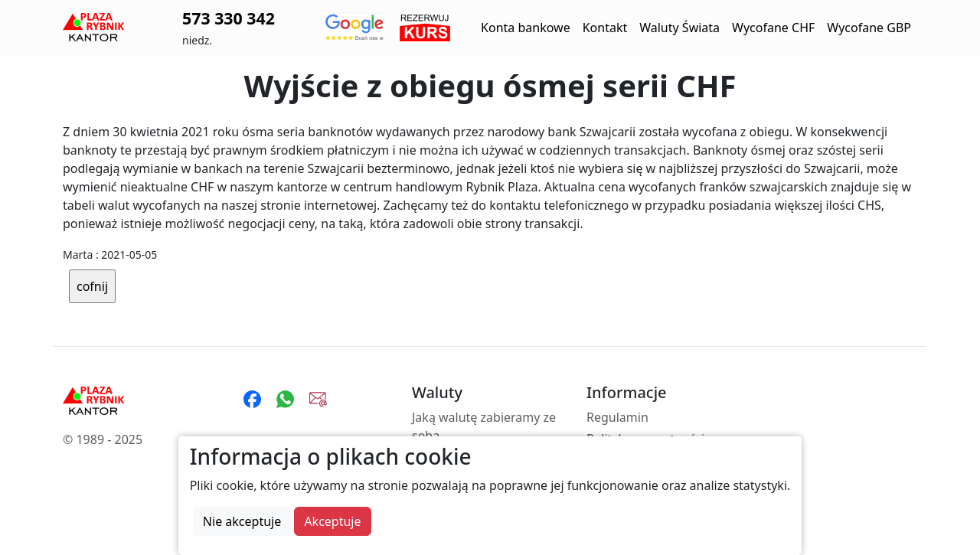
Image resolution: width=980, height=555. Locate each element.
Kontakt (605, 28)
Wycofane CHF (773, 28)
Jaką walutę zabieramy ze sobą (484, 426)
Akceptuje (332, 521)
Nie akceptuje (242, 521)
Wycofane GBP (869, 28)
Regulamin (617, 417)
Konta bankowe (526, 28)
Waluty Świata (679, 28)
